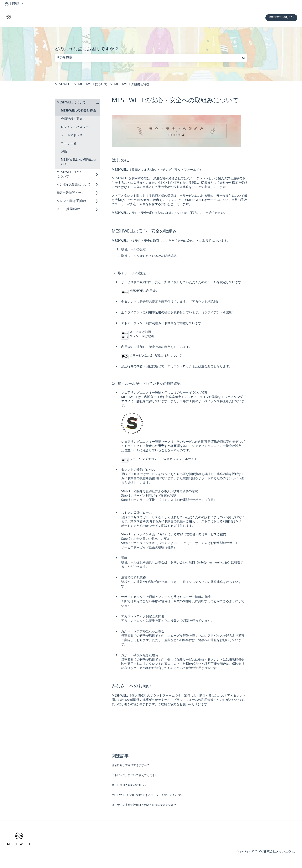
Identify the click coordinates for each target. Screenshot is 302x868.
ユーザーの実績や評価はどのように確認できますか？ (144, 805)
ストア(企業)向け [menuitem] (68, 210)
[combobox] (147, 58)
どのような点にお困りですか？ (87, 50)
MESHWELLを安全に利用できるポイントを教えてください (147, 796)
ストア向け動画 (140, 333)
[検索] (244, 58)
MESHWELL (63, 85)
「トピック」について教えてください (135, 776)
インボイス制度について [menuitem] (74, 185)
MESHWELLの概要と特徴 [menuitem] (78, 111)
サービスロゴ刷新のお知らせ (129, 786)
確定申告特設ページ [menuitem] (70, 193)
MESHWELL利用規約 (144, 292)
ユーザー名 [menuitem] (69, 144)
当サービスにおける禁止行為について (156, 356)
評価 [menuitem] (64, 152)
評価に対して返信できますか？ (131, 766)
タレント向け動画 (142, 337)
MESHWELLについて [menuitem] (71, 103)
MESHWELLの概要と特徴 (132, 85)
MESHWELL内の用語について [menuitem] (78, 162)
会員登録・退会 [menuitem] (72, 120)
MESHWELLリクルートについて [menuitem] (73, 175)
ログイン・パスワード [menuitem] (76, 128)
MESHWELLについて (93, 85)
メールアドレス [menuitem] (72, 136)
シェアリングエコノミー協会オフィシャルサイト (163, 460)
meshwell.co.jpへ (281, 18)
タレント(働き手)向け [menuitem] (71, 202)
